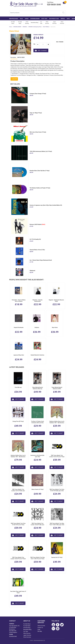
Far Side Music (13, 23)
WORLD (63, 19)
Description (13, 57)
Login (39, 629)
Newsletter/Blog (35, 23)
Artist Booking (27, 23)
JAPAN (27, 19)
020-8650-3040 (13, 636)
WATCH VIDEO (21, 57)
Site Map (40, 631)
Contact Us (40, 628)
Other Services (47, 23)
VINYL (68, 19)
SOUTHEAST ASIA (54, 19)
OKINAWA (25, 27)
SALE (21, 19)
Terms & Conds (41, 626)
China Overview (62, 23)
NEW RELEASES (14, 19)
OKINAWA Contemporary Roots (35, 27)
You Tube (41, 23)
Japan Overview (54, 23)
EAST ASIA (44, 19)
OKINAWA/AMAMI (35, 19)
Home (11, 27)
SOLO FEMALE (46, 27)
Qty (34, 44)
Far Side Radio (20, 23)
